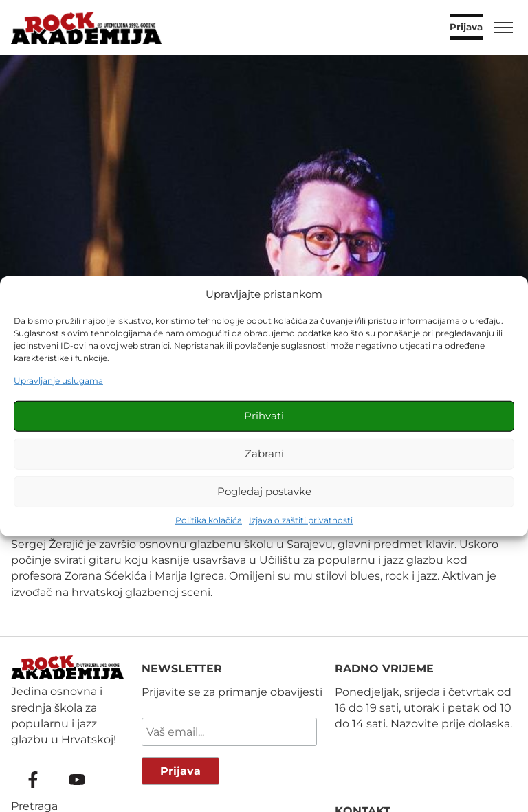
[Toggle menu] (503, 28)
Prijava (466, 28)
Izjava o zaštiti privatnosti (301, 519)
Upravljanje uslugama (58, 381)
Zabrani (264, 453)
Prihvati (264, 416)
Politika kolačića (209, 519)
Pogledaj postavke (264, 491)
